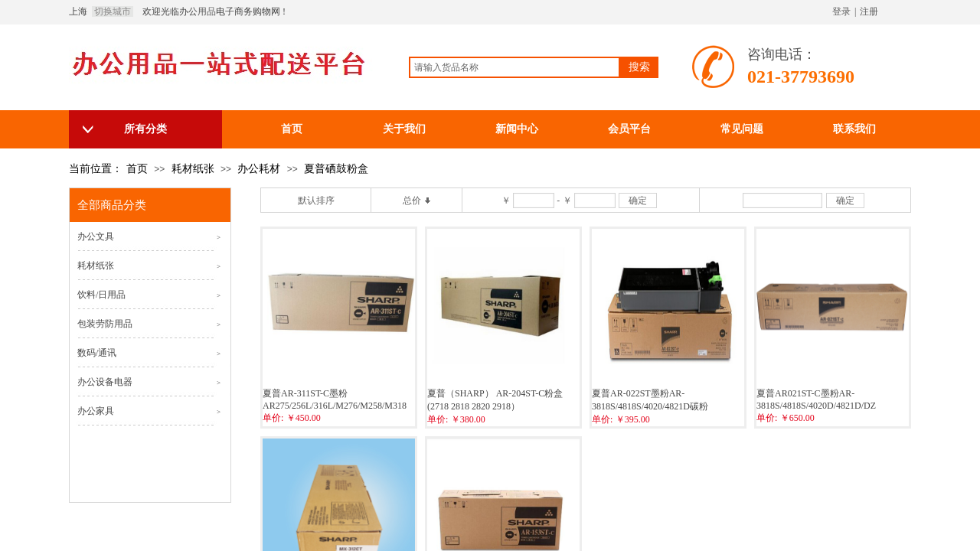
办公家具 (96, 411)
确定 (638, 201)
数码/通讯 (97, 353)
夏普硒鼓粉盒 (336, 169)
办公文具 (96, 236)
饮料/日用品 (101, 295)
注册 (869, 11)
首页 (137, 169)
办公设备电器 (105, 382)
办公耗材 (259, 169)
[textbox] (514, 67)
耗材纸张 (193, 169)
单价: (273, 418)
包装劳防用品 (105, 324)
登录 (841, 11)
